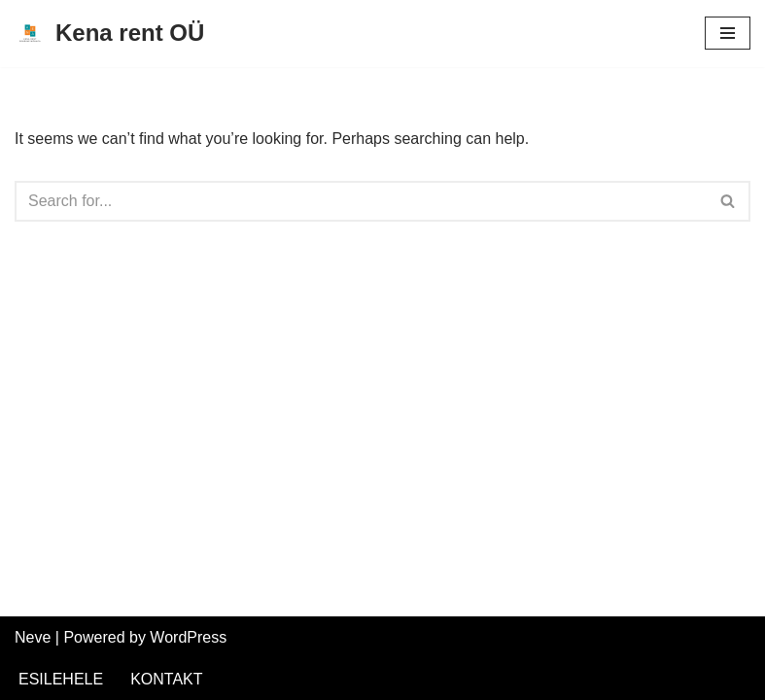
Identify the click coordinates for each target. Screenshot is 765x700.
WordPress (188, 637)
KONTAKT (166, 679)
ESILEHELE (61, 679)
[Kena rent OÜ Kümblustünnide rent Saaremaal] (109, 34)
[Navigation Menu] (728, 33)
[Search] (361, 201)
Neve (33, 637)
